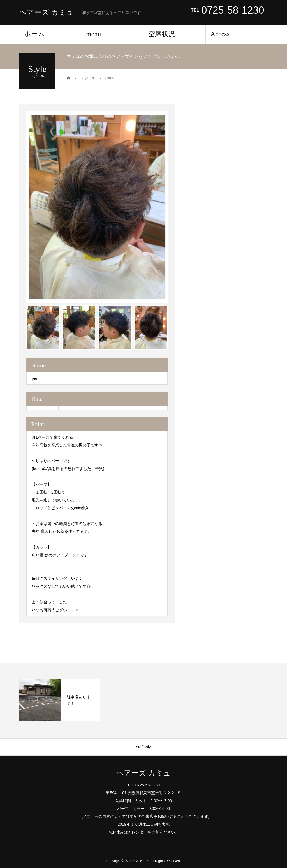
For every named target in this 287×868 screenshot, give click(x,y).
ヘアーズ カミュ (46, 13)
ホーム (34, 34)
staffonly (143, 747)
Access (220, 34)
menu (93, 34)
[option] (97, 207)
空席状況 (162, 34)
